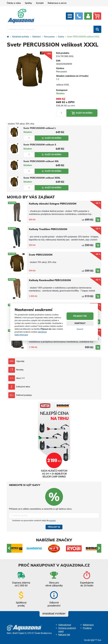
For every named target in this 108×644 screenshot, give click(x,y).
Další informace (21, 335)
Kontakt (40, 3)
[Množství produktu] (61, 113)
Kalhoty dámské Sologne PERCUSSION (53, 204)
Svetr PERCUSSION (41, 255)
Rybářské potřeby (21, 37)
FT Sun (96, 640)
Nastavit (80, 329)
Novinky (16, 370)
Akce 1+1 (17, 378)
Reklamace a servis (57, 3)
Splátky (28, 3)
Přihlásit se (54, 527)
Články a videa (14, 3)
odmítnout (42, 332)
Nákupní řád (64, 635)
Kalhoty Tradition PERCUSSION (48, 229)
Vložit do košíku (82, 113)
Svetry (61, 37)
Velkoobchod (65, 625)
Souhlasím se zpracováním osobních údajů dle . (34, 521)
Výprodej (16, 361)
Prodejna (87, 628)
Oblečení (36, 37)
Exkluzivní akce (19, 387)
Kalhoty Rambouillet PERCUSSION (50, 280)
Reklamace (88, 625)
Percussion (49, 37)
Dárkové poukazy (20, 395)
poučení (52, 521)
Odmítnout (80, 323)
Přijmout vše (80, 316)
